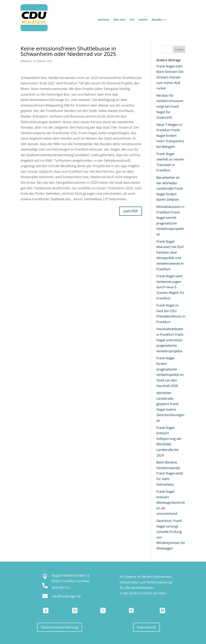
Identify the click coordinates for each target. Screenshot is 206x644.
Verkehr (143, 20)
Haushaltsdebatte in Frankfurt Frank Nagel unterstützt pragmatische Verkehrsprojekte (170, 340)
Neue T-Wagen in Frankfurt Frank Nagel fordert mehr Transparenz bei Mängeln (170, 136)
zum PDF (131, 211)
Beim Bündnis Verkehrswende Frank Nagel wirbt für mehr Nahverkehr (170, 473)
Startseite (104, 20)
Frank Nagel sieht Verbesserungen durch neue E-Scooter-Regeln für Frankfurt (171, 287)
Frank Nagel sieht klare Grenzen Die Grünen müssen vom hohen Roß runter (170, 77)
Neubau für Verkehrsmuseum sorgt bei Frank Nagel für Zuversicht (170, 106)
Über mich (119, 20)
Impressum (147, 627)
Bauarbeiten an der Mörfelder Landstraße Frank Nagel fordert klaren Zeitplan (170, 188)
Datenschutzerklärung (60, 627)
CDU (132, 20)
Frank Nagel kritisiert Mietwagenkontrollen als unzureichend (171, 502)
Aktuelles (157, 20)
